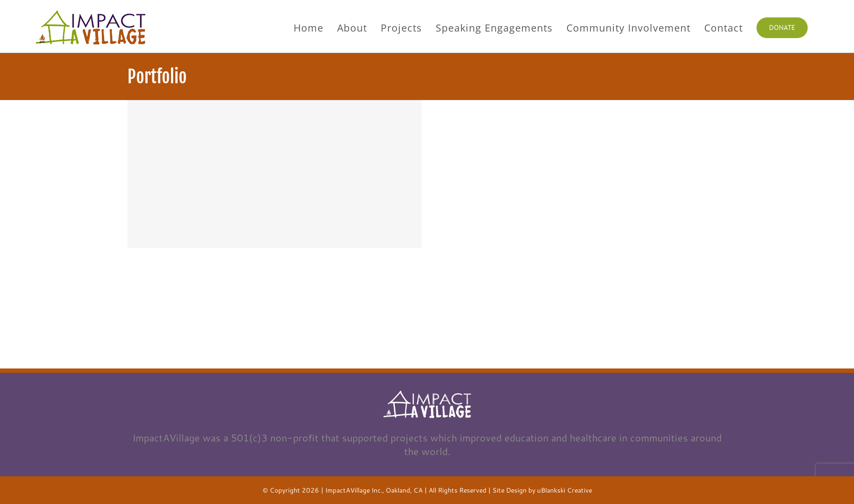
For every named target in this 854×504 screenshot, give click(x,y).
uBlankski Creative (565, 490)
